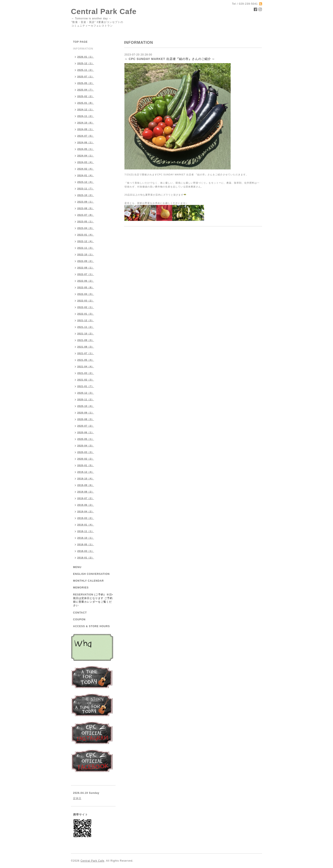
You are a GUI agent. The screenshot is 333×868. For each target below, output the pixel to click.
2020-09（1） (86, 413)
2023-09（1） (86, 202)
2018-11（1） (86, 531)
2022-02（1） (86, 307)
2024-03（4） (86, 162)
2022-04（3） (86, 294)
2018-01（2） (86, 558)
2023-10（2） (86, 195)
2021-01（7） (86, 386)
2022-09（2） (86, 261)
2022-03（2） (86, 301)
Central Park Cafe (104, 11)
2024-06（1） (86, 142)
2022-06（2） (86, 281)
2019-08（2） (86, 492)
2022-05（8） (86, 287)
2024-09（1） (86, 129)
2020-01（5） (86, 465)
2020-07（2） (86, 426)
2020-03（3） (86, 452)
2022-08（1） (86, 268)
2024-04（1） (86, 156)
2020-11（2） (86, 399)
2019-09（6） (86, 485)
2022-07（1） (86, 274)
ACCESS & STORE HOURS (91, 626)
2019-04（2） (86, 511)
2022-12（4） (86, 241)
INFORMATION (83, 49)
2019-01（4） (86, 525)
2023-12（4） (86, 182)
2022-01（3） (86, 314)
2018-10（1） (86, 538)
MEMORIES (81, 588)
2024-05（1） (86, 149)
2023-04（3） (86, 228)
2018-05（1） (86, 544)
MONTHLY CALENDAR (88, 581)
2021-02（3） (86, 380)
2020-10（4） (86, 406)
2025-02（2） (86, 96)
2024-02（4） (86, 169)
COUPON (79, 619)
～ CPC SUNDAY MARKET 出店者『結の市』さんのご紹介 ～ (170, 59)
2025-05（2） (86, 83)
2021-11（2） (86, 327)
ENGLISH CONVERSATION (91, 574)
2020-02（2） (86, 459)
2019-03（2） (86, 518)
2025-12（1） (86, 63)
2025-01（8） (86, 103)
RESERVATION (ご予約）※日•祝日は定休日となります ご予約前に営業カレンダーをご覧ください (93, 600)
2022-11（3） (86, 248)
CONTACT (80, 613)
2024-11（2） (86, 116)
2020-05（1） (86, 439)
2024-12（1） (86, 109)
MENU (77, 567)
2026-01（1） (86, 57)
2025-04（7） (86, 90)
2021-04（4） (86, 367)
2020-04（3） (86, 446)
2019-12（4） (86, 472)
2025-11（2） (86, 70)
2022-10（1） (86, 254)
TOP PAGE (80, 42)
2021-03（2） (86, 373)
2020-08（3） (86, 419)
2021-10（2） (86, 334)
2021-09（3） (86, 340)
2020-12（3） (86, 393)
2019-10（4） (86, 479)
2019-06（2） (86, 505)
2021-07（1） (86, 353)
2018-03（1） (86, 551)
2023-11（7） (86, 189)
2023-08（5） (86, 208)
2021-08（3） (86, 347)
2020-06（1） (86, 432)
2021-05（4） (86, 360)
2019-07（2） (86, 498)
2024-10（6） (86, 123)
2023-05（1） (86, 222)
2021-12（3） (86, 320)
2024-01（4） (86, 175)
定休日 (77, 798)
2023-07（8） (86, 215)
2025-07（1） (86, 77)
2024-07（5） (86, 136)
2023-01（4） (86, 235)
